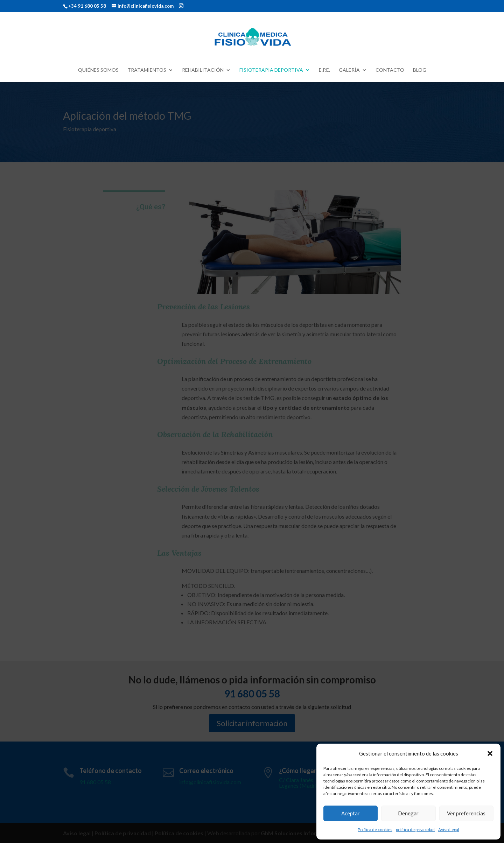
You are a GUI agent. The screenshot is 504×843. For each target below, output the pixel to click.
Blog (420, 70)
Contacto (390, 70)
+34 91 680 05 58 (87, 6)
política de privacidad (415, 830)
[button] (490, 753)
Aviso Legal (449, 830)
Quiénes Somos (98, 70)
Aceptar (351, 813)
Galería (349, 70)
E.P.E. (324, 70)
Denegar (408, 813)
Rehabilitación (203, 70)
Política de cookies (375, 830)
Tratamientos (147, 70)
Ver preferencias (466, 813)
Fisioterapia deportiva (271, 70)
